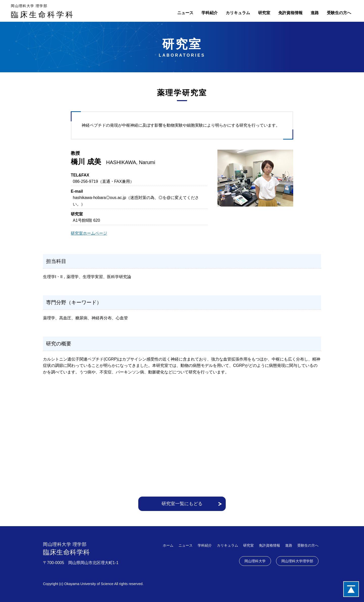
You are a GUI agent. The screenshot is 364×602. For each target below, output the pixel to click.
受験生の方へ (339, 13)
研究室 (264, 13)
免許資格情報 (290, 13)
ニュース (185, 13)
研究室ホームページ (89, 233)
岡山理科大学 (255, 561)
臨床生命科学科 (43, 11)
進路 (315, 13)
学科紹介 (210, 13)
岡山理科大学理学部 (297, 561)
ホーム (168, 545)
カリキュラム (238, 13)
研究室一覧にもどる (182, 504)
